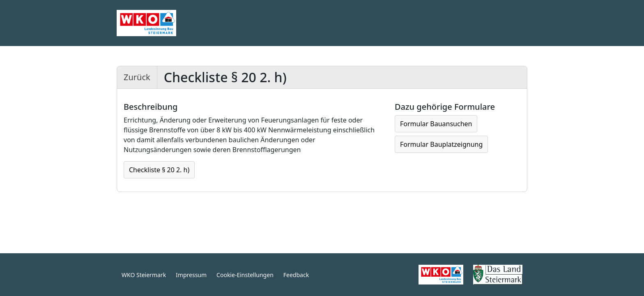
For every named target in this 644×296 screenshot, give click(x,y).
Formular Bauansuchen (436, 124)
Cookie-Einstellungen (245, 275)
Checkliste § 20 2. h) (159, 170)
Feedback (296, 275)
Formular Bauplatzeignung (441, 144)
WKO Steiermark (144, 275)
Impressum (191, 275)
